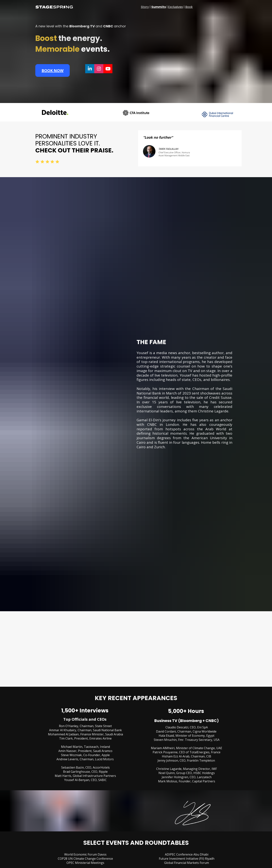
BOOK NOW (53, 70)
